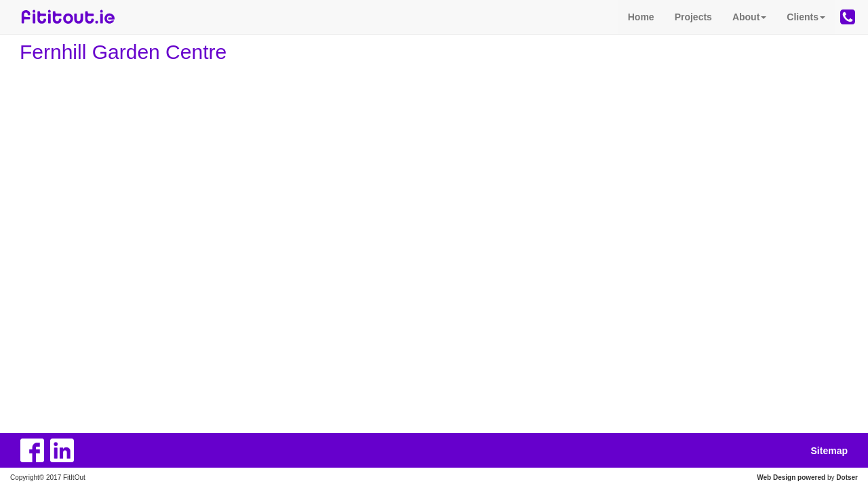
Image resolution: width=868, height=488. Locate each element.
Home (641, 17)
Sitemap (829, 451)
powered (811, 477)
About (749, 17)
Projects (693, 17)
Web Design (776, 477)
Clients (806, 17)
